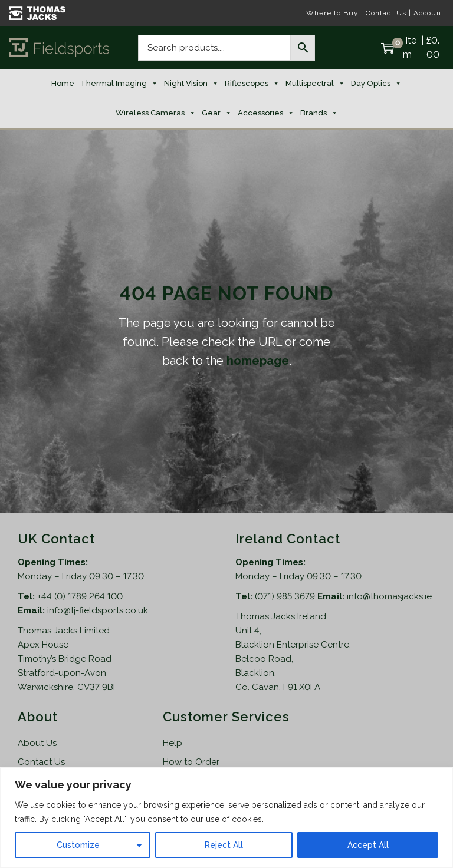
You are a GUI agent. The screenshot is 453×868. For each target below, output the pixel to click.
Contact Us (386, 13)
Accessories (266, 113)
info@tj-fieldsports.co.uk (98, 610)
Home (63, 83)
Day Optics (376, 84)
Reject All (224, 845)
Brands (319, 113)
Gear (217, 113)
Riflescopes (252, 84)
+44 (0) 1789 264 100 (80, 596)
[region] (226, 818)
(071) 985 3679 (286, 596)
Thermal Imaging (119, 84)
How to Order (191, 762)
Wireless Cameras (156, 113)
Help (173, 743)
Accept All (368, 845)
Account (429, 13)
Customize (78, 845)
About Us (37, 743)
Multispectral (315, 84)
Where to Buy (332, 13)
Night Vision (191, 84)
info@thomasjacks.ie (389, 596)
